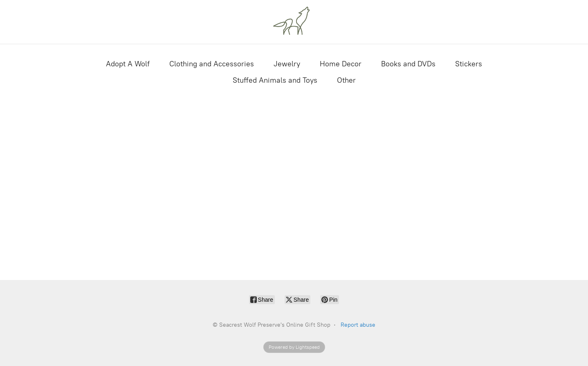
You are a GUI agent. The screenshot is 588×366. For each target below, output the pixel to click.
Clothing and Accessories (212, 64)
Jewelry (287, 64)
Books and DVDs (408, 64)
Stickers (469, 64)
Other (346, 80)
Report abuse (358, 325)
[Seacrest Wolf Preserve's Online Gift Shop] (294, 22)
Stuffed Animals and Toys (275, 80)
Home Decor (341, 64)
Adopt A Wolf (128, 64)
